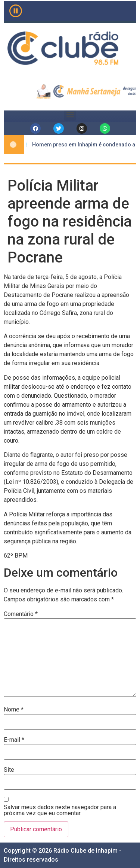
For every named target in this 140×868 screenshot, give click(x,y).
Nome (14, 710)
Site (9, 770)
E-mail (14, 740)
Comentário (21, 614)
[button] (70, 114)
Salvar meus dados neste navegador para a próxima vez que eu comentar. (60, 810)
